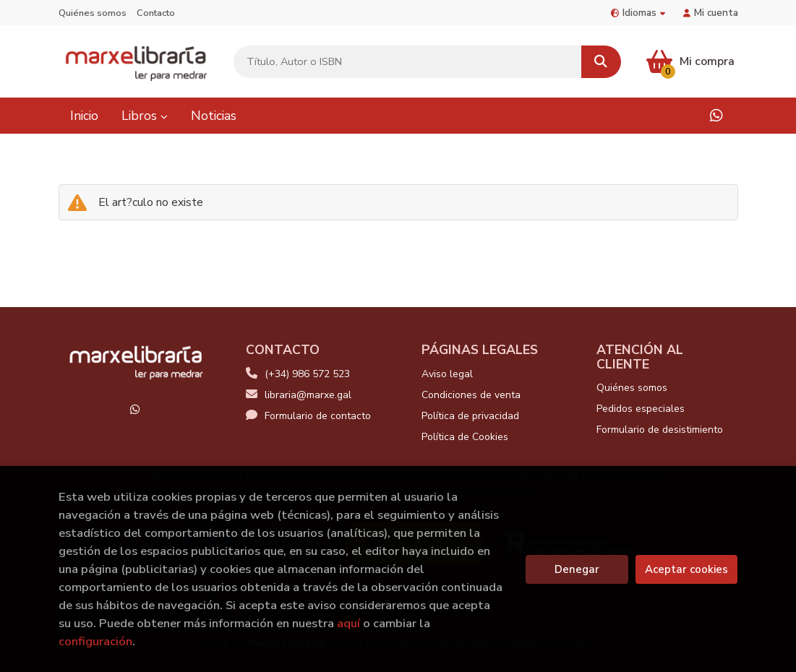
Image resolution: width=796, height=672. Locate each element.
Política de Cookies (465, 437)
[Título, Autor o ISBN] (407, 62)
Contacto (156, 13)
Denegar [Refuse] (577, 569)
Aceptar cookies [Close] (686, 569)
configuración (95, 641)
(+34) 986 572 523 (307, 374)
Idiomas (638, 13)
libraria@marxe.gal (299, 395)
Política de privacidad (470, 416)
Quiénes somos (93, 13)
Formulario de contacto (308, 416)
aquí (348, 623)
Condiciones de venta (471, 395)
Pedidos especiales (641, 409)
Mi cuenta (711, 13)
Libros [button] (145, 116)
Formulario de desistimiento (660, 430)
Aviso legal (447, 374)
